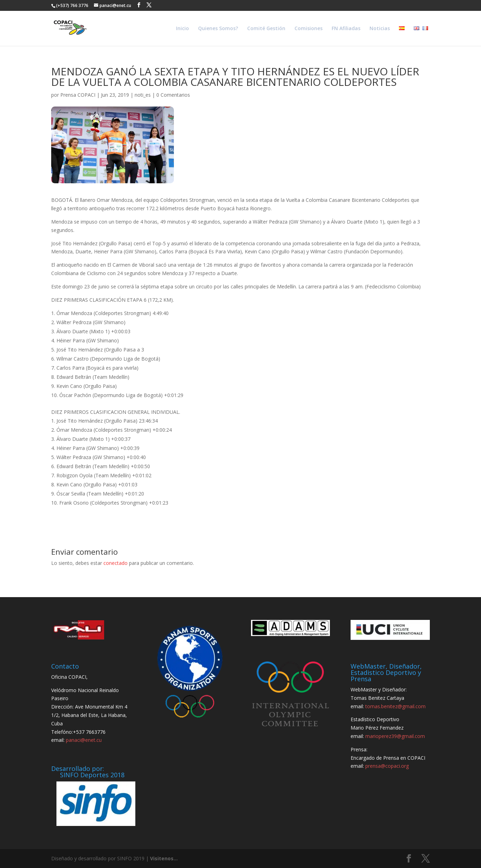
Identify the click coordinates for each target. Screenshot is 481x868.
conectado (116, 563)
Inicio (182, 29)
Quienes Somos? (218, 29)
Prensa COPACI (78, 95)
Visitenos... (164, 858)
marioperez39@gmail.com (395, 736)
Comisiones (309, 29)
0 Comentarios (173, 95)
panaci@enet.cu (84, 740)
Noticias (380, 29)
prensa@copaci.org (387, 766)
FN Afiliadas (346, 29)
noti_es (143, 95)
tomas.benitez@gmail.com (395, 706)
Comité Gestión (266, 29)
